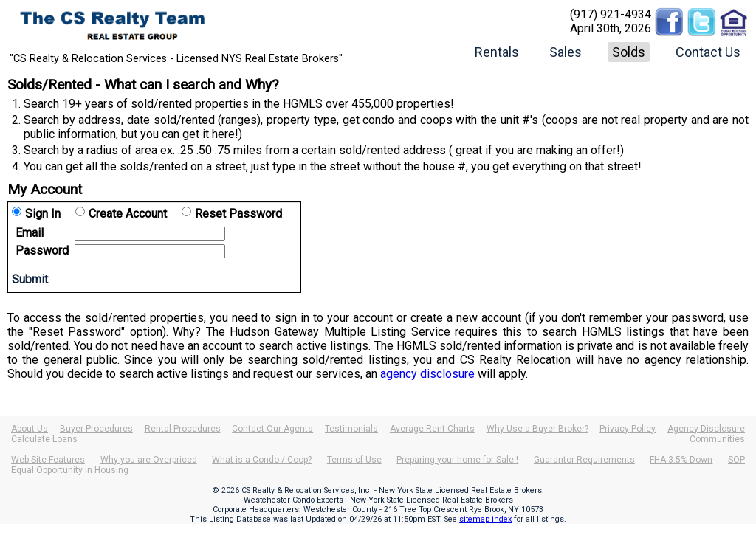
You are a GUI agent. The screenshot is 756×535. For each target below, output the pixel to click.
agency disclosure (427, 374)
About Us (30, 429)
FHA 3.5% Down (681, 460)
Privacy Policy (628, 429)
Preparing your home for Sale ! (457, 460)
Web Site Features (48, 460)
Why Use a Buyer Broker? (537, 429)
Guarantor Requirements (584, 460)
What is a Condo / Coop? (262, 460)
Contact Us (708, 52)
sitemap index (485, 519)
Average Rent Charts (432, 429)
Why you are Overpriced (149, 460)
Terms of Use (354, 460)
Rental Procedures (183, 429)
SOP (736, 460)
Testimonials (351, 429)
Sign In (43, 214)
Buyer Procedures (96, 429)
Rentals (497, 52)
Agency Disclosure (706, 429)
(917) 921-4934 (611, 14)
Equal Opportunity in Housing (70, 470)
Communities (717, 439)
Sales (566, 52)
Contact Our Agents (272, 429)
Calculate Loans (44, 439)
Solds (629, 52)
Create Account (128, 214)
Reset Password (238, 214)
